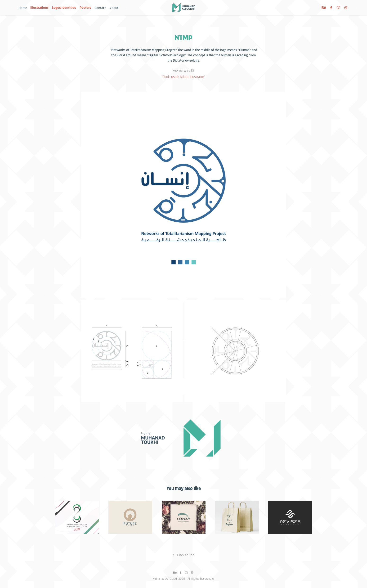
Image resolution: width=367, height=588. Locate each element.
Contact (100, 8)
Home (23, 8)
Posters (85, 7)
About (114, 8)
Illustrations (39, 7)
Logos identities (64, 7)
